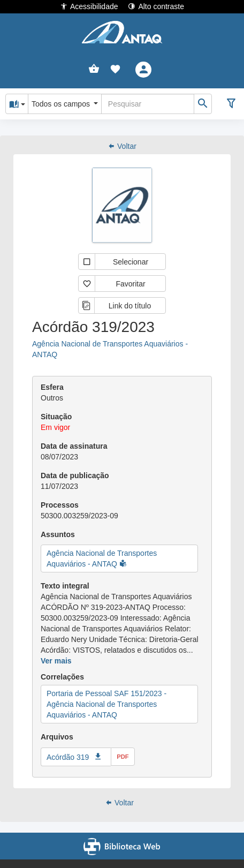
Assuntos (58, 534)
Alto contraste (156, 6)
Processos (60, 505)
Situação (56, 417)
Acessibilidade (89, 6)
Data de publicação (75, 475)
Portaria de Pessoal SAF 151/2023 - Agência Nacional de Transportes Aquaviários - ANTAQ (106, 704)
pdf (123, 757)
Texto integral (65, 586)
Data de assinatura (74, 446)
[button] (115, 70)
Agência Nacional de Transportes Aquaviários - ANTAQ (110, 349)
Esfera (52, 387)
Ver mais (56, 661)
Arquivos (57, 737)
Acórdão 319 (68, 757)
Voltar (122, 146)
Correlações (62, 677)
